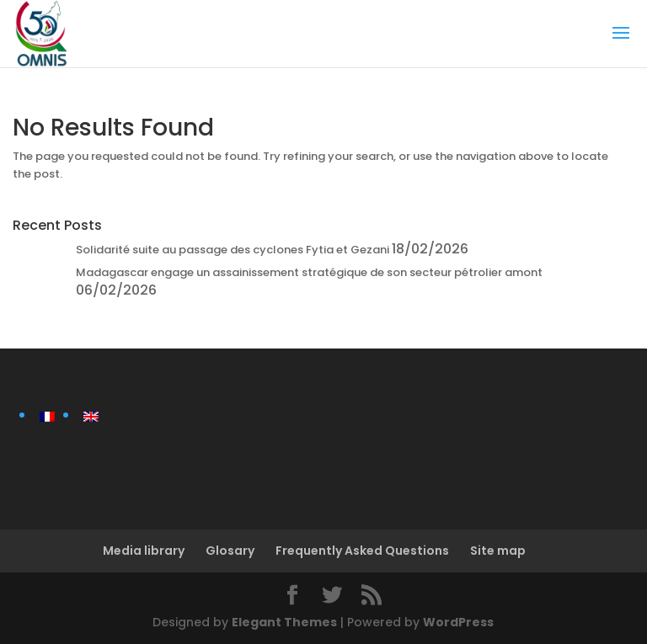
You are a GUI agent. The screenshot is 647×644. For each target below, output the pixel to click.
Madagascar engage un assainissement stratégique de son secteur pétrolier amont (309, 272)
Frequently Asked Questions (362, 551)
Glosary (230, 551)
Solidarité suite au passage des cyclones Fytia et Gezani (233, 250)
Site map (498, 551)
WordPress (458, 622)
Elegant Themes (284, 622)
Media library (144, 551)
